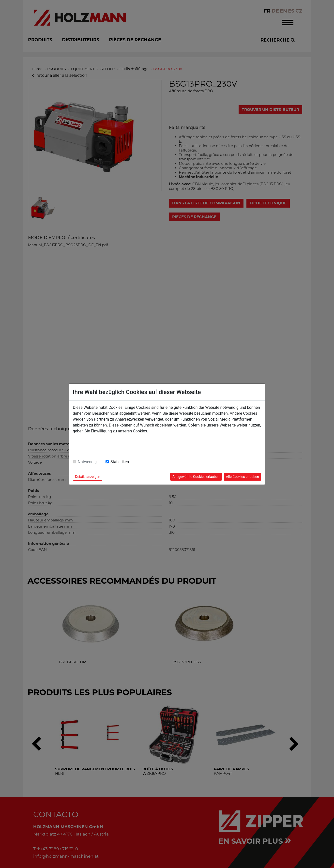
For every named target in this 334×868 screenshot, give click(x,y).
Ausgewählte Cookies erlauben (196, 477)
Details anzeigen (88, 477)
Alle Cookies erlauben (243, 477)
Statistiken (120, 462)
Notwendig (87, 462)
